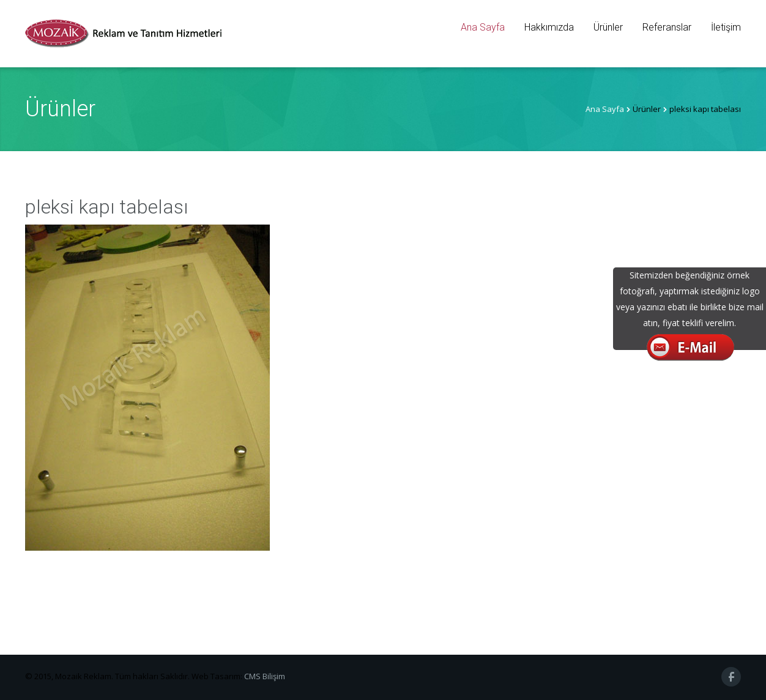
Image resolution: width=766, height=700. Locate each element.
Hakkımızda (549, 27)
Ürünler (608, 27)
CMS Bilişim (265, 676)
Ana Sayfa (483, 27)
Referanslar (667, 27)
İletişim (726, 27)
